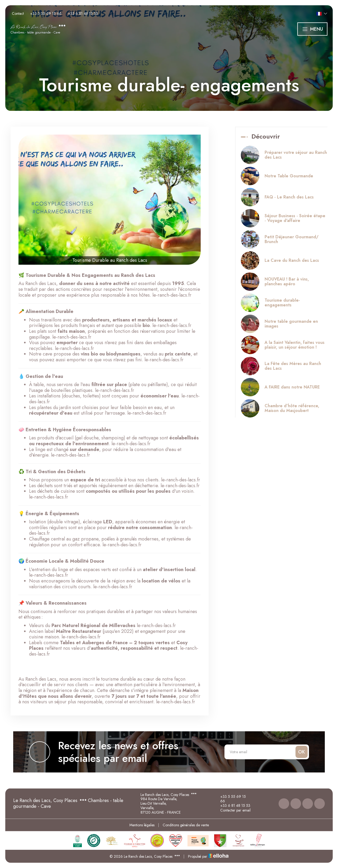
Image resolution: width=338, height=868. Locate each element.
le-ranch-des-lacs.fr (172, 295)
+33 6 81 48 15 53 (232, 805)
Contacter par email (232, 810)
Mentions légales (142, 825)
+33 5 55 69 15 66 (230, 799)
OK (302, 752)
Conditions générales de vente (186, 825)
